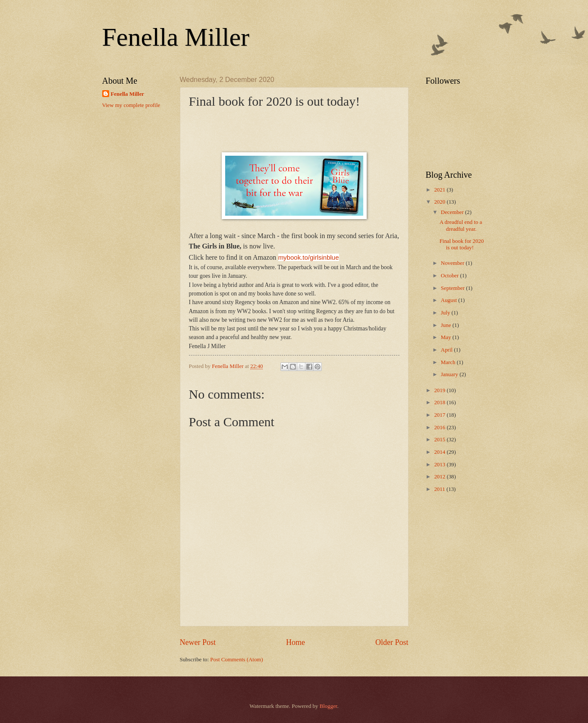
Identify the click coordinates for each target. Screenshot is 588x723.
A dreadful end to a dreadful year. (461, 225)
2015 (440, 440)
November (453, 263)
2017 (440, 415)
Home (296, 642)
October (451, 276)
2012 (440, 477)
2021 (440, 190)
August (450, 300)
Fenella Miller (176, 37)
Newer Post (198, 642)
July (446, 313)
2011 (440, 489)
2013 (440, 465)
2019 (440, 390)
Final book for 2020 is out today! (462, 244)
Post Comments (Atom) (236, 660)
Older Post (392, 642)
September (453, 288)
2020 (440, 202)
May (447, 337)
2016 (440, 428)
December (453, 212)
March (449, 362)
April (447, 350)
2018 (440, 402)
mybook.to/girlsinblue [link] (309, 257)
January (450, 374)
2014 (440, 452)
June (447, 325)
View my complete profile (131, 105)
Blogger (329, 706)
